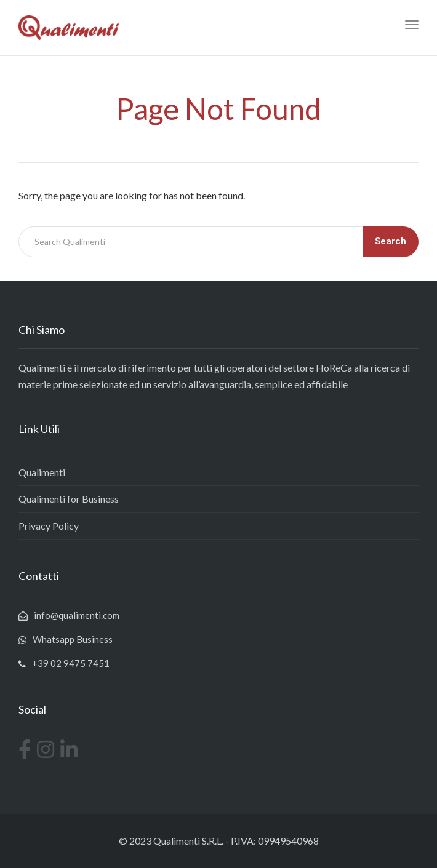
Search (391, 241)
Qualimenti (42, 472)
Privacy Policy (49, 526)
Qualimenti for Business (69, 499)
